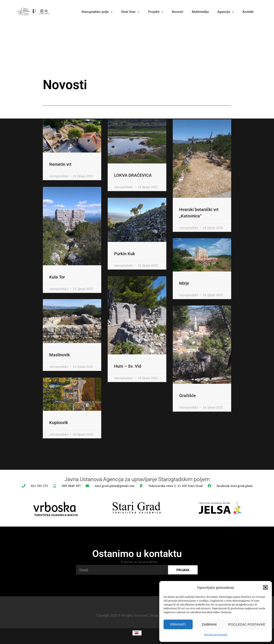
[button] (265, 587)
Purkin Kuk (125, 269)
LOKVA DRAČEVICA (133, 191)
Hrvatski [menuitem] (139, 633)
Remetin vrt (60, 180)
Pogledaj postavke (247, 624)
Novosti (178, 12)
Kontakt (248, 12)
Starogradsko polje (97, 12)
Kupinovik (59, 438)
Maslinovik (60, 370)
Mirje (184, 299)
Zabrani (209, 624)
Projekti (156, 12)
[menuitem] (137, 633)
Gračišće (188, 411)
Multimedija (200, 12)
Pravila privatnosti (216, 634)
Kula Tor (57, 292)
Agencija (226, 12)
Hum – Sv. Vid (128, 381)
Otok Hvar (130, 12)
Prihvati (178, 624)
